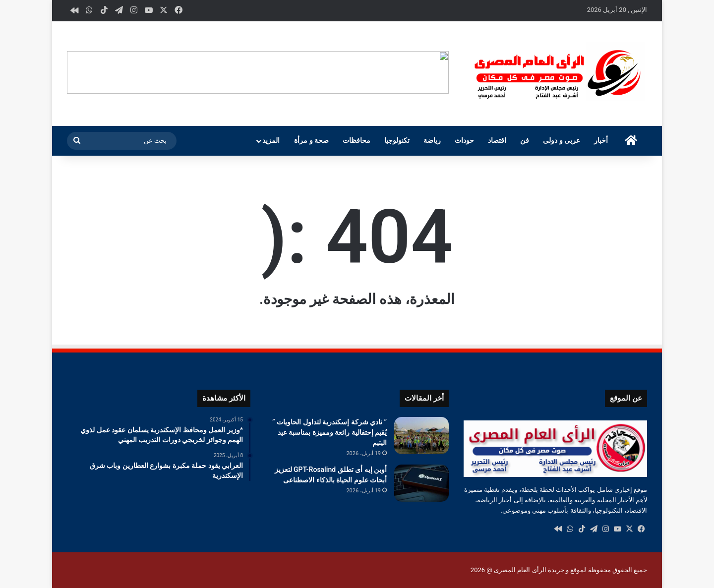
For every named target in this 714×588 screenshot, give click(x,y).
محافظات (357, 141)
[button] (441, 72)
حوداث (464, 141)
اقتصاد (497, 141)
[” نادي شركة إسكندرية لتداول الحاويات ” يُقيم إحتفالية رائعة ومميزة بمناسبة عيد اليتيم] (421, 436)
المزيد (271, 141)
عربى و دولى (562, 141)
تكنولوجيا (397, 141)
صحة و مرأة (311, 141)
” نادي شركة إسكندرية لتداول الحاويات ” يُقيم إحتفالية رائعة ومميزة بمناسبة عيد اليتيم (329, 432)
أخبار (601, 141)
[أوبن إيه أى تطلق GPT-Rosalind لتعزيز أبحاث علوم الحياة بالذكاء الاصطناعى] (421, 483)
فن (525, 141)
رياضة (432, 141)
